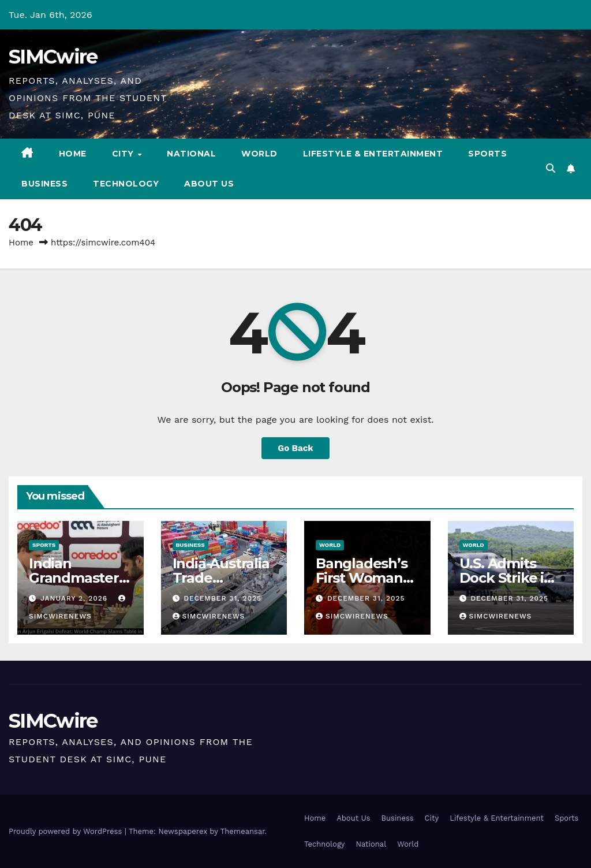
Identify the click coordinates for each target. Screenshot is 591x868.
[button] (551, 168)
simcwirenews (209, 616)
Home (73, 154)
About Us (209, 184)
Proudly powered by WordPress (67, 831)
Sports (487, 154)
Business (44, 184)
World (259, 154)
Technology (126, 184)
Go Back (295, 448)
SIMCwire (53, 57)
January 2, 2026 (75, 598)
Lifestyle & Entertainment (373, 154)
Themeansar (243, 831)
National (191, 154)
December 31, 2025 (222, 598)
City (124, 154)
